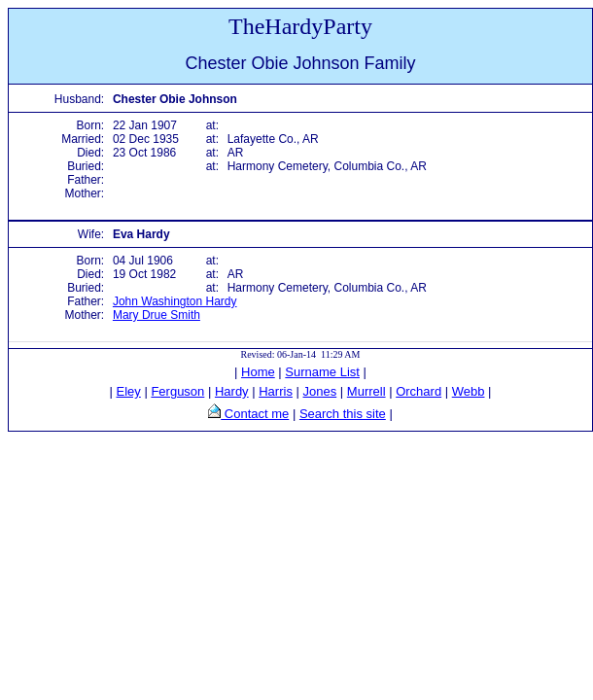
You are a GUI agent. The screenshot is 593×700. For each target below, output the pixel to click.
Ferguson (177, 391)
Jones (320, 391)
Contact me (255, 414)
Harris (276, 391)
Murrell (366, 391)
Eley (129, 391)
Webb (469, 391)
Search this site (343, 414)
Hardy (232, 391)
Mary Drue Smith (157, 315)
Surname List (322, 372)
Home (258, 372)
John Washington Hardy (175, 301)
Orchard (419, 391)
